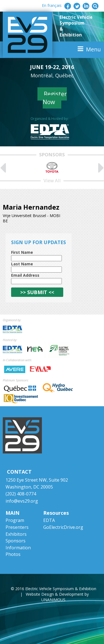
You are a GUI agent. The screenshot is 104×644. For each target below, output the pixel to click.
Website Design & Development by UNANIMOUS (57, 597)
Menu (93, 49)
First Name (22, 252)
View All (52, 180)
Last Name (22, 264)
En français (52, 5)
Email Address (25, 275)
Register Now (55, 98)
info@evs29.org (22, 501)
